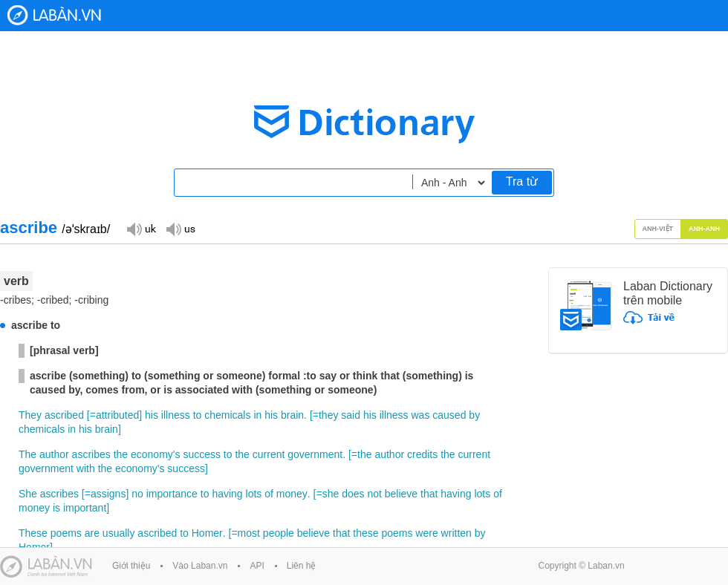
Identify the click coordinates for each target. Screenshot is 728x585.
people (279, 533)
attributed (117, 415)
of (269, 494)
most (249, 533)
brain (292, 415)
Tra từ (522, 182)
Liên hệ (302, 566)
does (353, 494)
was (421, 415)
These (33, 533)
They (30, 415)
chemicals (227, 415)
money (292, 494)
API (257, 566)
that (429, 494)
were (426, 533)
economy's (155, 454)
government (315, 454)
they (328, 415)
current (269, 454)
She (28, 494)
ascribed (64, 415)
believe (401, 494)
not (374, 494)
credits (422, 454)
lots (254, 494)
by (474, 415)
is (56, 508)
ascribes (91, 454)
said (351, 415)
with (86, 468)
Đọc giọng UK (141, 228)
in (257, 415)
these (365, 533)
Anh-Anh (704, 229)
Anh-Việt (658, 229)
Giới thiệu (131, 566)
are (92, 533)
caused (449, 415)
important (85, 508)
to (198, 415)
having (227, 494)
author (54, 454)
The (27, 454)
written (456, 533)
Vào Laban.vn (200, 566)
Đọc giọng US (181, 228)
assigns (108, 494)
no (137, 494)
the (121, 454)
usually (119, 533)
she (331, 494)
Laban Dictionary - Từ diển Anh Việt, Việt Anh (54, 15)
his (152, 415)
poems (66, 533)
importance (172, 494)
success (202, 454)
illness (176, 415)
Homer (207, 533)
